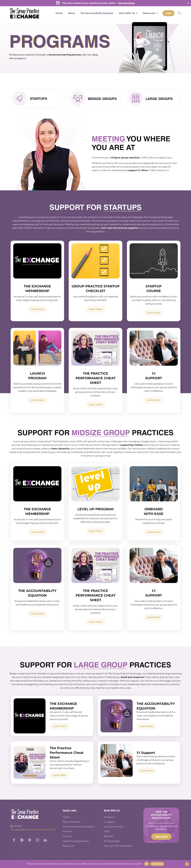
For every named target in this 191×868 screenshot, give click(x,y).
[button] (179, 13)
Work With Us (128, 13)
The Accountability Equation (96, 13)
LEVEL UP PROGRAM (95, 509)
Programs (109, 817)
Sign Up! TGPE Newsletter (118, 845)
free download (126, 3)
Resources (150, 13)
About (71, 13)
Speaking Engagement (76, 841)
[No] (187, 864)
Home (59, 13)
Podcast (68, 831)
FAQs (107, 831)
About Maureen (71, 822)
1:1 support (110, 822)
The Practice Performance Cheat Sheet (96, 378)
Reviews (108, 836)
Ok (147, 864)
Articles (67, 836)
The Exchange (112, 841)
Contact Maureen (113, 827)
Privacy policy (157, 864)
